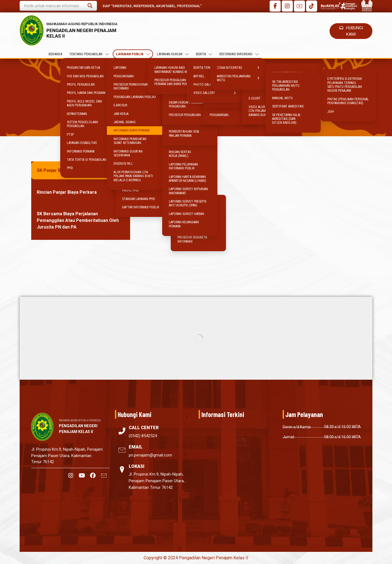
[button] (90, 6)
